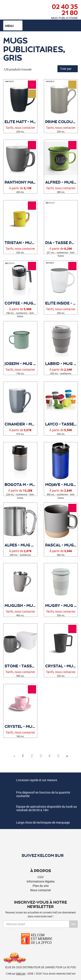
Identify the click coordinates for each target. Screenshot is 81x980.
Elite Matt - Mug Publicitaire (21, 122)
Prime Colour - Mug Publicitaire (61, 122)
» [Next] (67, 756)
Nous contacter (41, 890)
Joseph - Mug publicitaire (21, 364)
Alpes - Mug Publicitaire (21, 545)
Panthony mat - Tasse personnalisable (21, 182)
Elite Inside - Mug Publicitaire (61, 303)
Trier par (68, 69)
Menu (13, 25)
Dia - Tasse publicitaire (61, 243)
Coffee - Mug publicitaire (21, 303)
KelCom (21, 973)
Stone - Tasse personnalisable (21, 666)
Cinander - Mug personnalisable (21, 424)
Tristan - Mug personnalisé (21, 243)
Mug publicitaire (64, 18)
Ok (74, 924)
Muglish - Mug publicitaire (21, 605)
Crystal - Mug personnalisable (61, 666)
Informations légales (41, 881)
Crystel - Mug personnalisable (21, 726)
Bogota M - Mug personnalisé (21, 484)
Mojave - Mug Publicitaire (61, 484)
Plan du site (41, 886)
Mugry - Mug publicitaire (61, 605)
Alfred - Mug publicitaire (61, 182)
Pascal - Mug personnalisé (61, 545)
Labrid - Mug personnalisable (61, 364)
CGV (41, 877)
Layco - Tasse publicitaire (61, 424)
